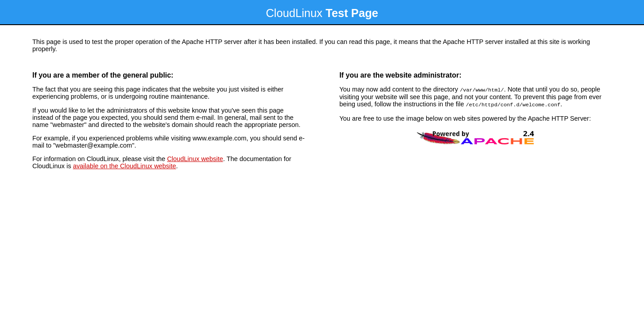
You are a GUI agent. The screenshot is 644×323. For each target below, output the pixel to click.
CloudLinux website (195, 159)
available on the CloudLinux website (124, 166)
